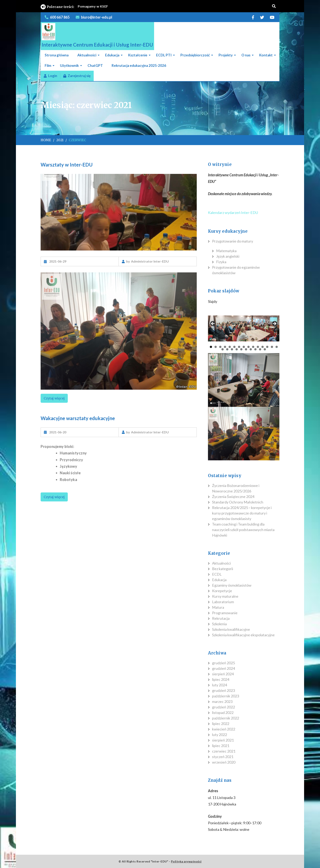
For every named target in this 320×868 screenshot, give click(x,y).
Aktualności (87, 55)
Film (48, 65)
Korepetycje (222, 591)
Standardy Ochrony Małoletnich (238, 502)
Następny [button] (274, 324)
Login (50, 76)
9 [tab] (248, 347)
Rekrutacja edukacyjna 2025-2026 (139, 65)
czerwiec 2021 (224, 751)
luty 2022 (219, 735)
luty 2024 (219, 685)
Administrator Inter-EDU (150, 261)
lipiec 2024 (221, 679)
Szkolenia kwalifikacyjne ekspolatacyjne (243, 635)
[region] (119, 331)
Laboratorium (223, 602)
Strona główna (57, 55)
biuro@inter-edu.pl (97, 17)
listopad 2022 (223, 713)
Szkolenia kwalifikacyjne (231, 629)
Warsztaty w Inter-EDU (67, 165)
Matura (218, 607)
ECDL (217, 574)
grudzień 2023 (223, 690)
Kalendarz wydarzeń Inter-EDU (233, 213)
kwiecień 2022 (224, 729)
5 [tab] (230, 347)
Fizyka (221, 262)
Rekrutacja (221, 618)
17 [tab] (227, 349)
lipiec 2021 (221, 746)
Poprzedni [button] (213, 324)
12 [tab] (263, 347)
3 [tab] (220, 347)
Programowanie (225, 613)
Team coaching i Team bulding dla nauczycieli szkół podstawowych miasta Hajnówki (243, 530)
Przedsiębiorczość (195, 55)
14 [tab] (272, 347)
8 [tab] (244, 347)
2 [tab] (216, 347)
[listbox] (163, 6)
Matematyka (226, 251)
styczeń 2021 (223, 757)
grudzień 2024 (223, 668)
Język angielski (228, 256)
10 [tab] (253, 347)
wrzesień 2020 (224, 762)
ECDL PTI (164, 55)
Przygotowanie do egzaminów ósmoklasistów (236, 270)
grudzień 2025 (223, 663)
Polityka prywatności (186, 861)
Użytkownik (69, 65)
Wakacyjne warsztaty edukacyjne (78, 418)
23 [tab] (256, 349)
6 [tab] (234, 347)
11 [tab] (258, 347)
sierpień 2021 (223, 740)
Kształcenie (138, 55)
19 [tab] (237, 349)
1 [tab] (211, 347)
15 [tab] (277, 347)
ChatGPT (95, 65)
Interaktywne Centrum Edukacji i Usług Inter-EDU (97, 45)
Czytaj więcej (54, 398)
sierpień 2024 (223, 674)
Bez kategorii (223, 569)
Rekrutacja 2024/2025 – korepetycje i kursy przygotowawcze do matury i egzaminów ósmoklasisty (242, 513)
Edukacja (112, 55)
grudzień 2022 (223, 707)
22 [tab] (251, 349)
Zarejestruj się (77, 76)
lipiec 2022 (221, 724)
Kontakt (266, 55)
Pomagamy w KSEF (93, 6)
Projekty (226, 55)
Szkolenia (219, 624)
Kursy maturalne (225, 596)
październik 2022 (226, 718)
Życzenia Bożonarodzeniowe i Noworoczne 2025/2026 (236, 488)
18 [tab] (232, 349)
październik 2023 (226, 696)
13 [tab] (267, 347)
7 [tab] (239, 347)
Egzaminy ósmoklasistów (232, 585)
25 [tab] (265, 349)
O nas (246, 55)
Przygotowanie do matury (233, 241)
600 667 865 (60, 17)
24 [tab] (260, 349)
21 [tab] (246, 349)
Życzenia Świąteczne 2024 (233, 497)
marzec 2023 (222, 701)
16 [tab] (223, 349)
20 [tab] (242, 349)
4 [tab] (225, 347)
